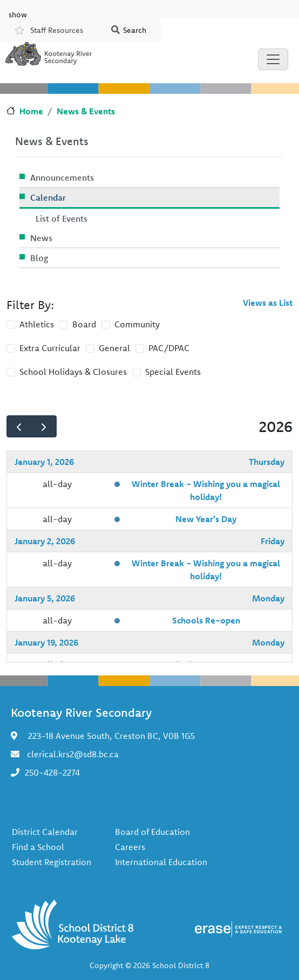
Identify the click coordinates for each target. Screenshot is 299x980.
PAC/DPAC (169, 348)
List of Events (62, 218)
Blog (39, 258)
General (114, 348)
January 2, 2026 (45, 541)
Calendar (48, 197)
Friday (273, 541)
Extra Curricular (50, 348)
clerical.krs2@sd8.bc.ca (73, 754)
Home (31, 111)
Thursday (267, 462)
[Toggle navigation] (273, 59)
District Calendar (45, 832)
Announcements (62, 177)
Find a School (38, 847)
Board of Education (152, 832)
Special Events (173, 372)
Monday (268, 598)
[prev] (19, 426)
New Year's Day (206, 519)
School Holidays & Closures (73, 372)
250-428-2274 (52, 772)
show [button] (18, 14)
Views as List (268, 303)
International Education (161, 862)
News (41, 238)
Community (137, 324)
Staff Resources (57, 30)
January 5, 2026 (45, 598)
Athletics (37, 324)
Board (84, 324)
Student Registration (52, 862)
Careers (130, 847)
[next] (44, 426)
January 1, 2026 (44, 462)
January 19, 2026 (46, 642)
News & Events (86, 111)
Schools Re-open (206, 620)
